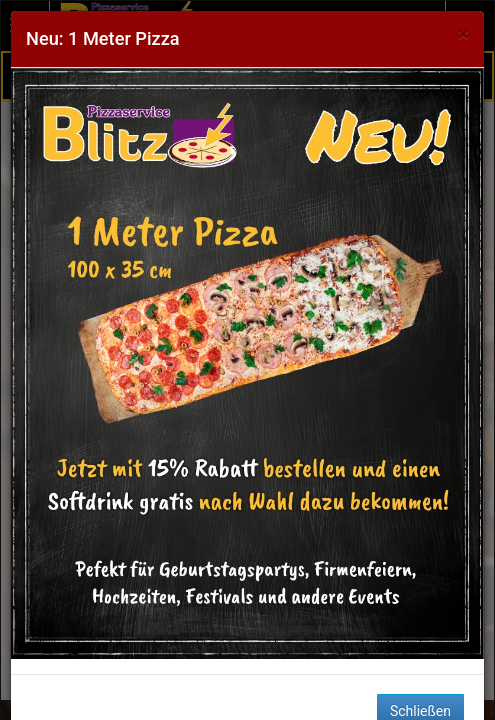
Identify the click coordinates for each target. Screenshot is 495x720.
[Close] (463, 34)
